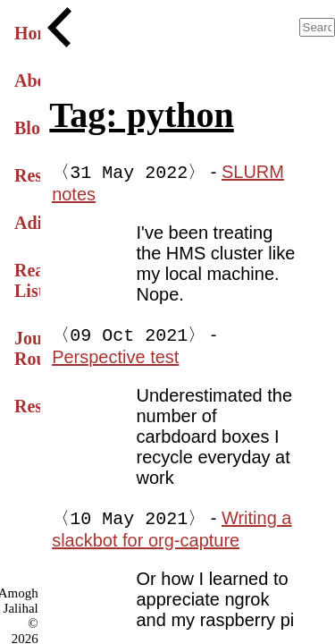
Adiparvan (27, 223)
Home (27, 33)
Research (27, 175)
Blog (27, 128)
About (27, 80)
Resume (27, 406)
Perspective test (115, 359)
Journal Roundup (27, 348)
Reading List (27, 280)
